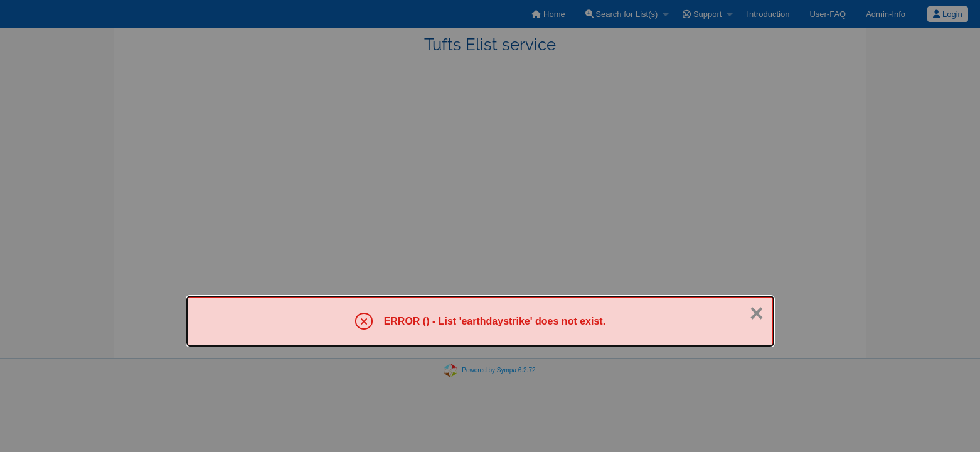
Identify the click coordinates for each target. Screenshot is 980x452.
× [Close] (757, 313)
